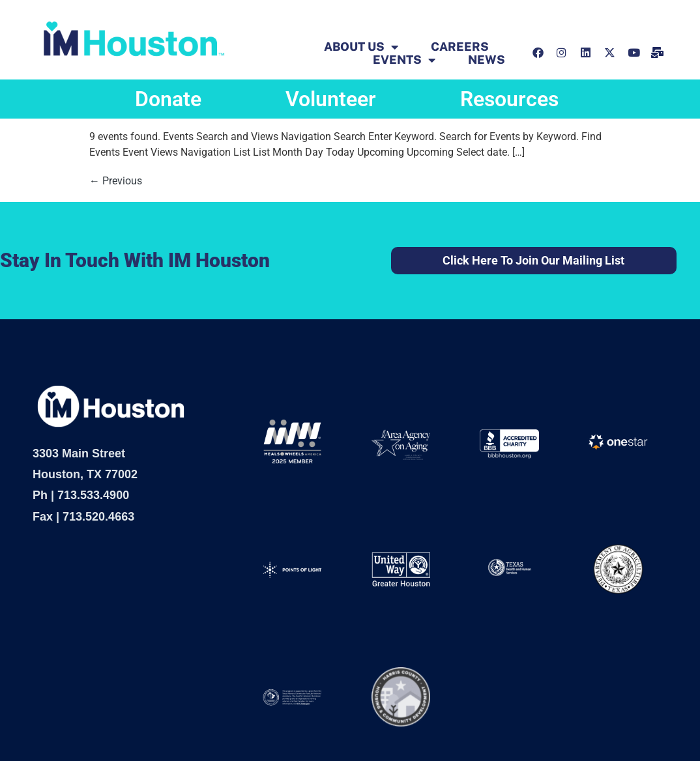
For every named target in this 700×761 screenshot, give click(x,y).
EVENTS (404, 60)
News (487, 60)
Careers (460, 47)
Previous (116, 181)
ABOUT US (361, 47)
